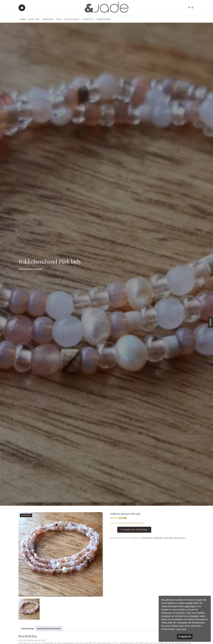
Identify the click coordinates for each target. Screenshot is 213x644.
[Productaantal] (113, 530)
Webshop (48, 19)
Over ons (34, 19)
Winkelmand (104, 19)
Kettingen (168, 538)
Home (23, 19)
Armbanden (147, 538)
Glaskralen (158, 538)
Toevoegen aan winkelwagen (134, 530)
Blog (59, 19)
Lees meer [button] (181, 629)
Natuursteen (180, 538)
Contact (88, 19)
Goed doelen (72, 19)
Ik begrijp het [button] (185, 637)
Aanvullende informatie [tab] (49, 629)
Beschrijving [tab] (28, 629)
